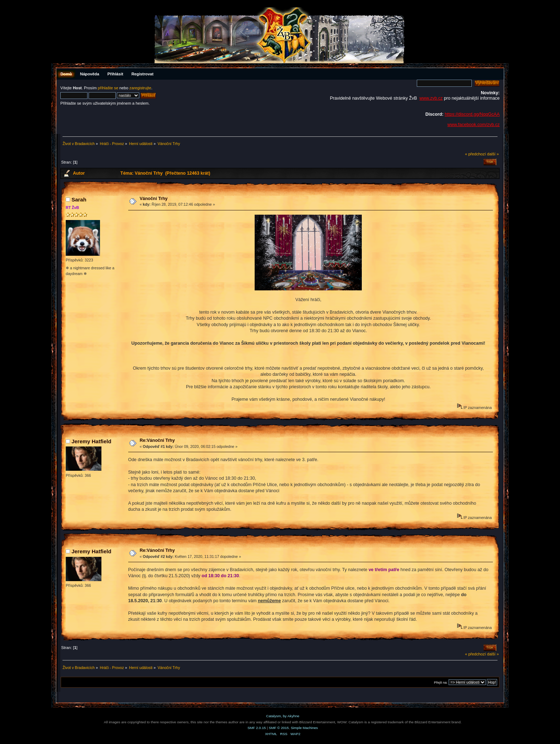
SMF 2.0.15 (257, 728)
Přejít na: (441, 682)
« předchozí (476, 154)
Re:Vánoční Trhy (157, 440)
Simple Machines (304, 728)
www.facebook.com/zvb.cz (474, 125)
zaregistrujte (140, 88)
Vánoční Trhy (154, 199)
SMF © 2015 (279, 728)
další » (493, 154)
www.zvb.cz (431, 98)
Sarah (79, 199)
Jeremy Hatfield (91, 441)
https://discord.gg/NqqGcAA (472, 114)
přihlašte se (108, 88)
